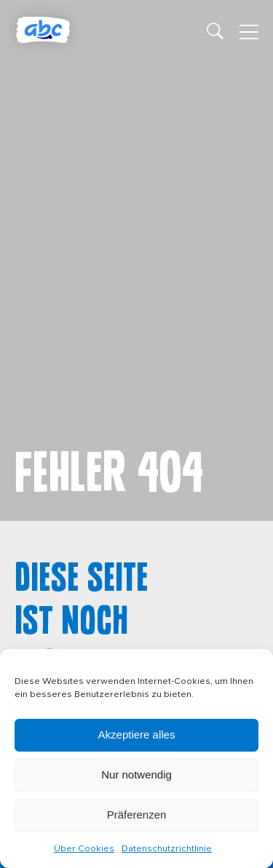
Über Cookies (84, 848)
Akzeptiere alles (137, 734)
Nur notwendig (136, 775)
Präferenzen (137, 815)
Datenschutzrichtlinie (167, 848)
